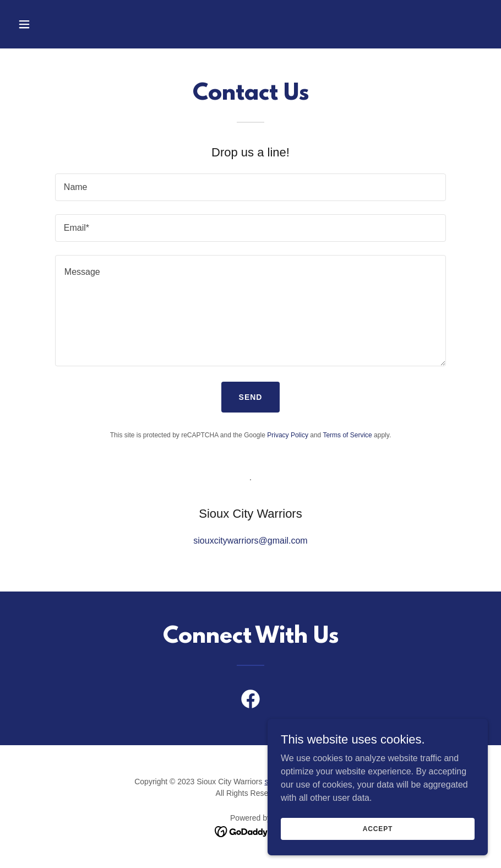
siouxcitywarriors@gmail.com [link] (250, 541)
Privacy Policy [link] (288, 435)
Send (251, 397)
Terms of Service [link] (347, 435)
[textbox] (251, 187)
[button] (49, 24)
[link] (251, 701)
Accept (378, 828)
